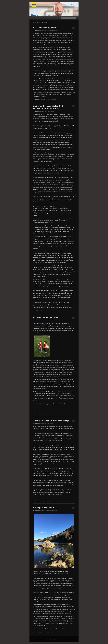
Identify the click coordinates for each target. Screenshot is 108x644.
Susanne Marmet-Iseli (53, 30)
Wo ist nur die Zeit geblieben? (46, 317)
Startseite (36, 18)
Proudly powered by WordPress (54, 639)
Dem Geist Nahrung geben (45, 28)
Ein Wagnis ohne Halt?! (43, 508)
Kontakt (41, 18)
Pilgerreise (43, 99)
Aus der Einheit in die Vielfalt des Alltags (51, 421)
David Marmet (51, 111)
